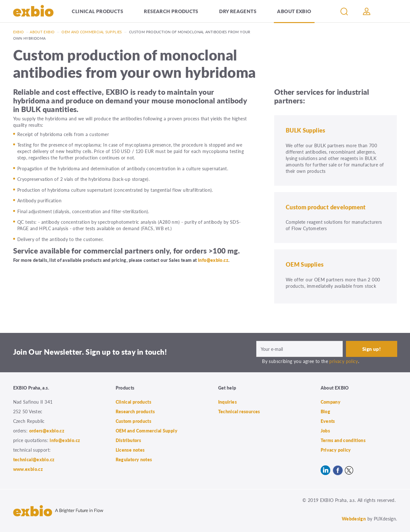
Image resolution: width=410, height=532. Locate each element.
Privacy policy (336, 450)
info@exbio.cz (213, 260)
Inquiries (227, 402)
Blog (326, 411)
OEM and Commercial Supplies (92, 32)
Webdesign (354, 519)
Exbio (19, 32)
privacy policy (344, 361)
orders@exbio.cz (47, 431)
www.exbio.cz (28, 469)
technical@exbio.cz (34, 459)
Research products (171, 11)
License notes (130, 450)
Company (331, 402)
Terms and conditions (343, 440)
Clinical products (97, 11)
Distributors (128, 440)
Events (328, 421)
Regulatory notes (134, 459)
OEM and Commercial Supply (147, 431)
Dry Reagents (238, 11)
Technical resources (239, 411)
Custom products (134, 421)
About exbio (42, 32)
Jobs (325, 431)
